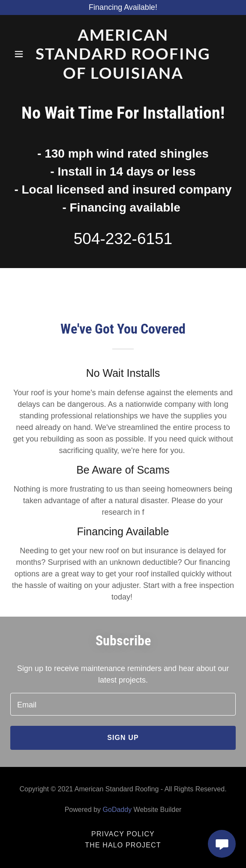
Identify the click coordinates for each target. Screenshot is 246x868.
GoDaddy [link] (117, 810)
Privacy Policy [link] (123, 834)
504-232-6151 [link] (123, 239)
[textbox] (123, 704)
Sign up (123, 738)
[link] (123, 54)
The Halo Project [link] (123, 845)
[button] (19, 54)
